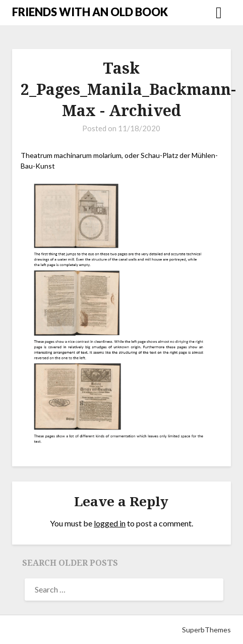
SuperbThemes (206, 630)
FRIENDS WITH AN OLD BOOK (90, 12)
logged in (110, 523)
